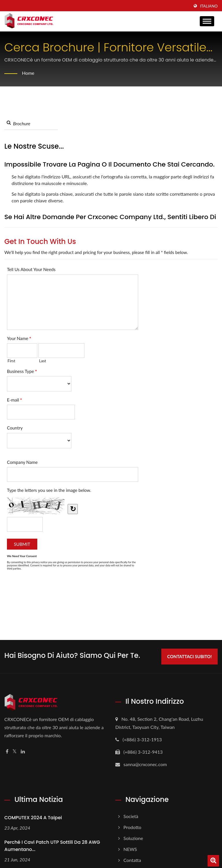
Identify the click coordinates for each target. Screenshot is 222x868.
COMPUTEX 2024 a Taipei (33, 818)
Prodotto (132, 827)
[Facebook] (7, 752)
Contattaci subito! (189, 656)
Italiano (209, 6)
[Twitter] (15, 752)
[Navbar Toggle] (207, 21)
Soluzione (133, 838)
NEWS (130, 849)
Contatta (132, 860)
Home (28, 73)
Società (131, 816)
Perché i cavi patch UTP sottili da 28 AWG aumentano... (52, 846)
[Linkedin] (23, 752)
